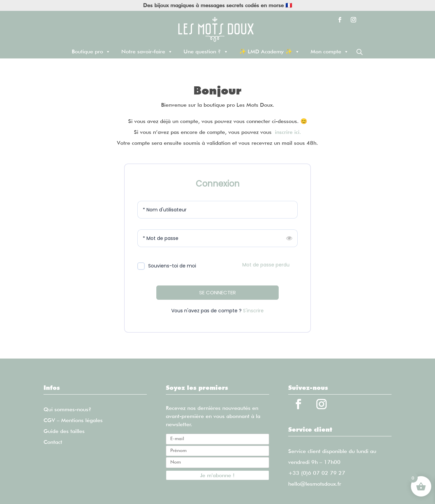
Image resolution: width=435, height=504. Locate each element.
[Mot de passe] (217, 238)
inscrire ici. (288, 132)
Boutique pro (91, 52)
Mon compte (330, 52)
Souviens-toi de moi (172, 266)
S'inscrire (253, 311)
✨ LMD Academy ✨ (269, 52)
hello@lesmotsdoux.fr (315, 484)
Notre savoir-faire (147, 52)
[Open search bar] (360, 52)
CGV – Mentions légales (73, 420)
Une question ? (206, 52)
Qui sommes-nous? (67, 409)
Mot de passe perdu (266, 265)
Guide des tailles (64, 431)
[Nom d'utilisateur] (217, 210)
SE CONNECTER (217, 292)
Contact (53, 442)
